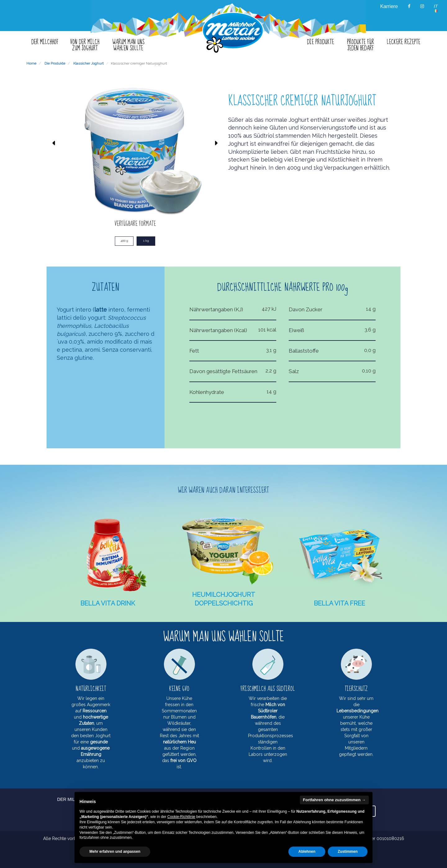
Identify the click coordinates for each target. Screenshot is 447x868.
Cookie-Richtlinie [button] (181, 817)
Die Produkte (55, 63)
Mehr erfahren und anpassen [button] (115, 852)
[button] (54, 178)
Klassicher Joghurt (88, 63)
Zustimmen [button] (348, 852)
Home (31, 63)
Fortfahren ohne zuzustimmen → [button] (334, 800)
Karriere (389, 6)
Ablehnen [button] (307, 852)
